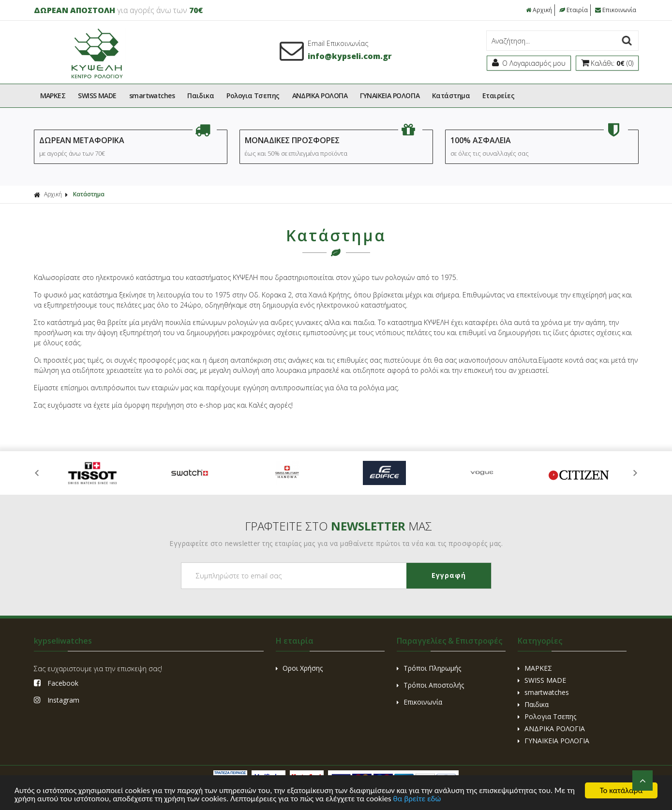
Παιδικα (201, 96)
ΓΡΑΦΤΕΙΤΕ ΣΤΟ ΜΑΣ (338, 526)
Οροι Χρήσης (299, 668)
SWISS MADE (97, 96)
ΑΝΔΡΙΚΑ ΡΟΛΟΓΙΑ (320, 96)
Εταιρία (574, 10)
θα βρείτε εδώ (417, 800)
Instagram (57, 700)
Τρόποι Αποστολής (430, 685)
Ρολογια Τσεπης (253, 96)
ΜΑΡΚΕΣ (53, 96)
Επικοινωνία (616, 10)
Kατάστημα (451, 96)
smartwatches (152, 96)
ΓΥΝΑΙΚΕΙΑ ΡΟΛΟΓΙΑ (390, 96)
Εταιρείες (498, 96)
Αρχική (539, 10)
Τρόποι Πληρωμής (429, 668)
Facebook (56, 683)
